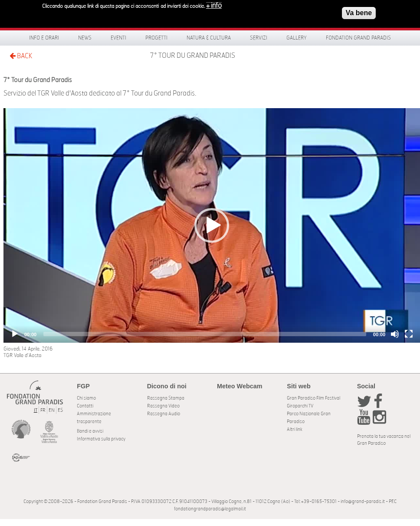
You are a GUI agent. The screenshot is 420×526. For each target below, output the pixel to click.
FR (43, 410)
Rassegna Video (163, 406)
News (85, 38)
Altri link (295, 429)
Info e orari (44, 38)
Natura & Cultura (209, 38)
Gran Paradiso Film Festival (313, 398)
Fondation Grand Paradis (358, 38)
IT (36, 410)
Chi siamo (86, 398)
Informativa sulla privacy (101, 439)
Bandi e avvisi (90, 431)
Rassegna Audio (164, 414)
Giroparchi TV (300, 406)
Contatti (85, 406)
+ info (214, 4)
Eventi (118, 38)
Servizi (259, 38)
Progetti (156, 38)
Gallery (297, 38)
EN (52, 410)
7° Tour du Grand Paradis (193, 56)
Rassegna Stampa (166, 398)
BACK (21, 56)
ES (60, 410)
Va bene (359, 12)
